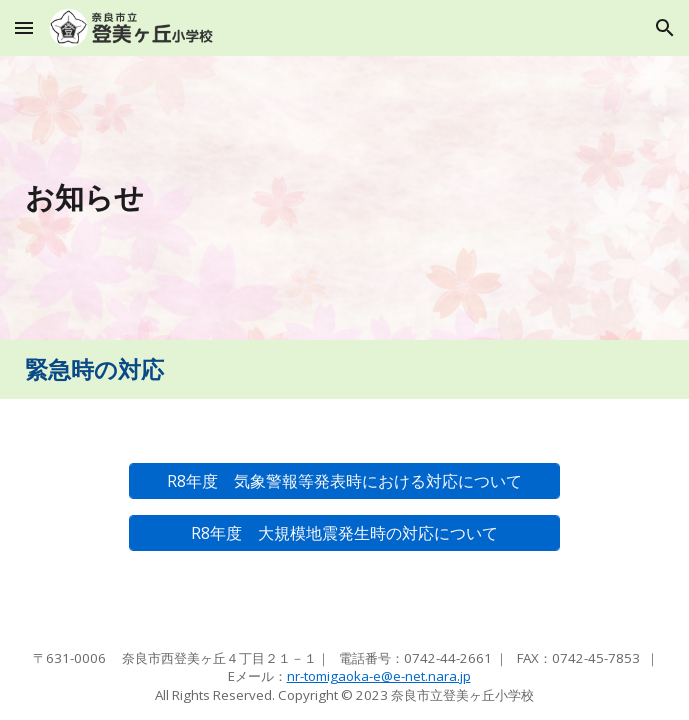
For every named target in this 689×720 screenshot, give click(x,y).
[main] (344, 197)
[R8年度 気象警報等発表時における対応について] (344, 481)
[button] (24, 27)
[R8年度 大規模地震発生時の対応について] (344, 533)
